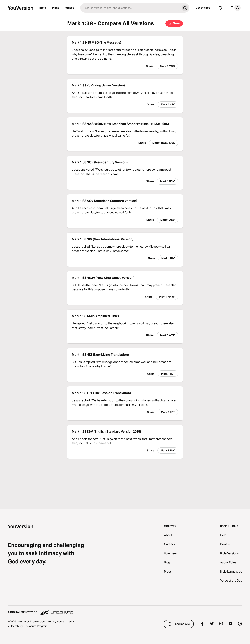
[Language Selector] (220, 8)
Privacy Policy (56, 621)
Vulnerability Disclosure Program (28, 626)
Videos (70, 8)
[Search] (130, 8)
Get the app (203, 8)
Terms (71, 621)
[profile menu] (235, 8)
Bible (43, 8)
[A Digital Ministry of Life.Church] (125, 610)
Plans (56, 8)
